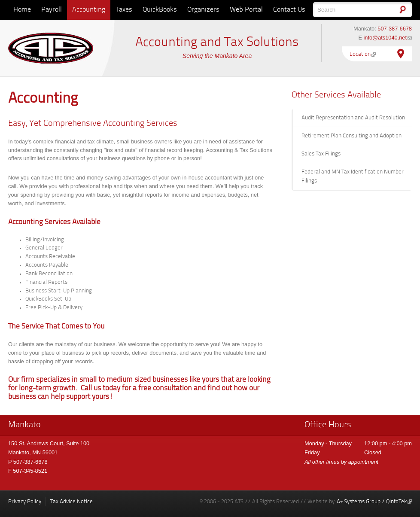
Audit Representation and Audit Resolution (353, 118)
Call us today (100, 389)
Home (22, 10)
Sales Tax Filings (321, 154)
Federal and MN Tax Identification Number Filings (353, 176)
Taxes (124, 10)
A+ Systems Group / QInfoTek (374, 502)
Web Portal (246, 10)
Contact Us (289, 10)
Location (363, 54)
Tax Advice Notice (72, 502)
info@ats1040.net (388, 38)
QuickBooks (160, 10)
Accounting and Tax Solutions (217, 43)
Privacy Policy (25, 502)
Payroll (52, 10)
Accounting (89, 10)
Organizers (203, 10)
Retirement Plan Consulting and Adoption (352, 136)
